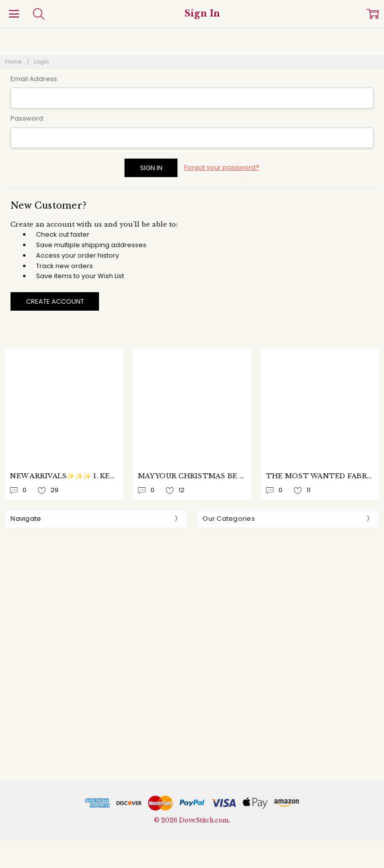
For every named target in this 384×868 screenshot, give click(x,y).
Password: (27, 118)
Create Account (55, 301)
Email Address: (34, 79)
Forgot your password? (222, 167)
